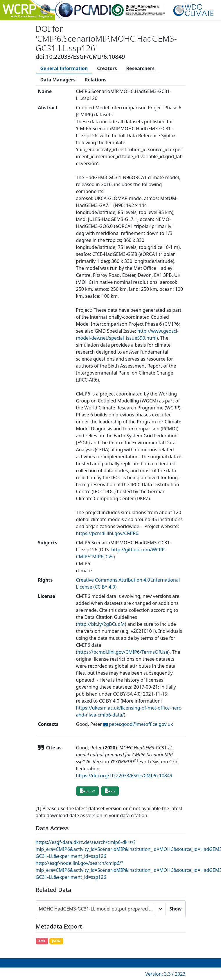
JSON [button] (56, 941)
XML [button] (42, 941)
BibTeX (87, 791)
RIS (110, 791)
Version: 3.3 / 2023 (165, 974)
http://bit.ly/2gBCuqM (101, 624)
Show (176, 909)
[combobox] (39, 909)
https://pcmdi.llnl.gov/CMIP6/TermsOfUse (123, 652)
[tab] (64, 68)
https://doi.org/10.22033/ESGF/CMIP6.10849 (124, 776)
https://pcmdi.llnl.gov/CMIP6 (107, 533)
